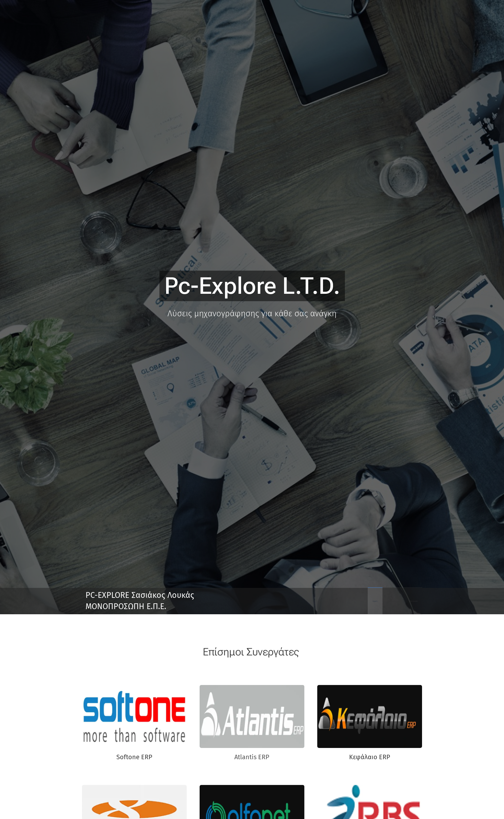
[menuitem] (393, 601)
